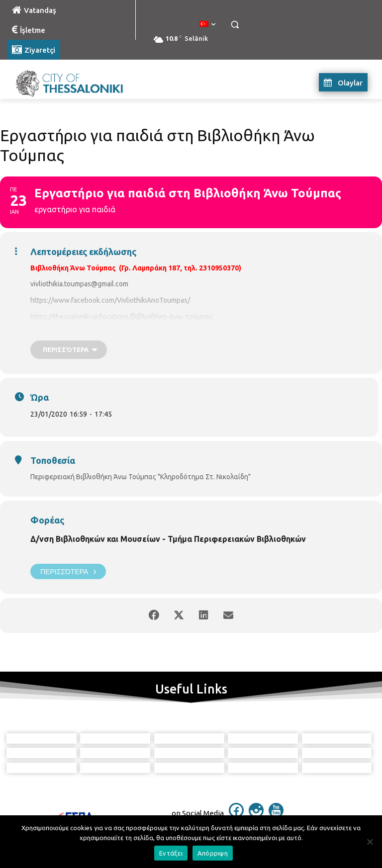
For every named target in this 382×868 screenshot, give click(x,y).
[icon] (236, 815)
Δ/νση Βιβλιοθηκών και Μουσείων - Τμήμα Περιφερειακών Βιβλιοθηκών (168, 539)
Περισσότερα (68, 571)
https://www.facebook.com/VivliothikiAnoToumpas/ (110, 300)
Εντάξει (171, 853)
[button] (235, 25)
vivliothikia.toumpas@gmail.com (79, 284)
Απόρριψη (213, 853)
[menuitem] (207, 24)
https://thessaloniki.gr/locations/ (81, 317)
